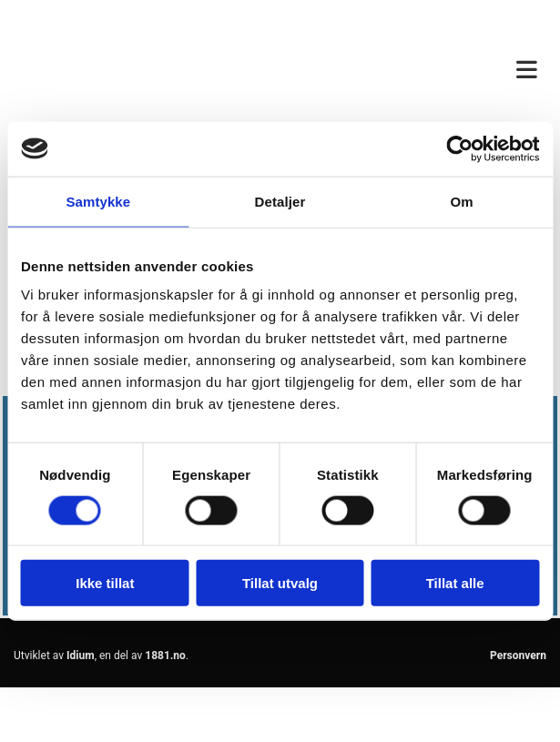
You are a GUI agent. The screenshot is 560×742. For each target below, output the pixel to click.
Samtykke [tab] (98, 201)
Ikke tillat (105, 583)
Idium (81, 656)
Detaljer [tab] (280, 201)
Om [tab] (462, 201)
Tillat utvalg (280, 583)
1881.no (165, 656)
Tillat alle (455, 583)
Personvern (518, 656)
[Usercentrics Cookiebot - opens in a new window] (459, 148)
